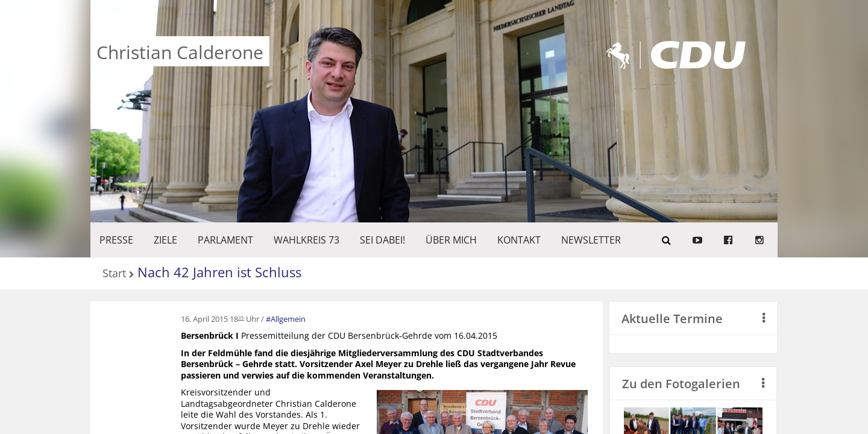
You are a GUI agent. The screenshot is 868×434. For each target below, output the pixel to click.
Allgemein (288, 319)
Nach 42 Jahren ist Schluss (219, 272)
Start (114, 274)
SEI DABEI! (382, 240)
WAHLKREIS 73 (307, 240)
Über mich (451, 240)
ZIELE (165, 240)
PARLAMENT (225, 240)
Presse (116, 240)
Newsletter (591, 240)
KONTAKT (519, 240)
